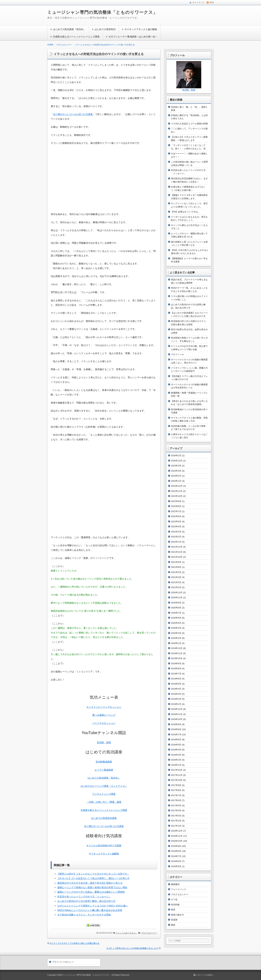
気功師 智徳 (104, 742)
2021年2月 (176, 587)
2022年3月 (176, 532)
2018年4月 (176, 750)
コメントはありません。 (127, 933)
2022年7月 (176, 511)
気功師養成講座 (104, 762)
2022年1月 (176, 542)
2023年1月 (176, 481)
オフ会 (174, 899)
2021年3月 (176, 582)
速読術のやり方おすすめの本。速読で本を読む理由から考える (90, 883)
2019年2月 (176, 699)
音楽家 (174, 920)
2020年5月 (176, 623)
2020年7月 (176, 613)
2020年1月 (176, 643)
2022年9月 (176, 501)
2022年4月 (176, 526)
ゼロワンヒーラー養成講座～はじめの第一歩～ (133, 37)
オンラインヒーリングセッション (104, 707)
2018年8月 (176, 729)
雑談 (173, 925)
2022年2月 (176, 537)
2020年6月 (176, 618)
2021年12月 (177, 547)
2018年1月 (176, 765)
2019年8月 (176, 668)
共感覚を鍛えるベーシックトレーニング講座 (76, 37)
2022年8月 (176, 506)
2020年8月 (176, 608)
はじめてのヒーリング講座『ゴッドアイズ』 (104, 786)
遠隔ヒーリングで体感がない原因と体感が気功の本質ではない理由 (92, 887)
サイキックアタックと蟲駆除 (104, 854)
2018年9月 (176, 724)
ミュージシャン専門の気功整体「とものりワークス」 (102, 12)
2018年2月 (176, 760)
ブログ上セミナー (149, 933)
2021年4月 (176, 577)
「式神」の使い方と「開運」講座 (104, 802)
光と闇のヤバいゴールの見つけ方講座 (73, 114)
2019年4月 (176, 689)
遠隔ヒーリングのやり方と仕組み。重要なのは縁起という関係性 (91, 892)
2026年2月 (176, 455)
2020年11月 (177, 597)
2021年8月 (176, 567)
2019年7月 (176, 674)
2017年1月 (176, 826)
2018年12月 (177, 709)
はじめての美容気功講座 (104, 818)
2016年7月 (176, 856)
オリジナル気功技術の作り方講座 (104, 845)
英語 (173, 910)
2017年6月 (176, 800)
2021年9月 (176, 562)
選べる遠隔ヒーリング (104, 715)
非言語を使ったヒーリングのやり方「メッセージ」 (84, 897)
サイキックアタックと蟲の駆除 (141, 29)
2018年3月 (176, 755)
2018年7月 (176, 735)
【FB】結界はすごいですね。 (185, 212)
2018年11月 (177, 714)
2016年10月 (177, 841)
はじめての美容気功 (105, 29)
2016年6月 (176, 861)
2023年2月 (176, 476)
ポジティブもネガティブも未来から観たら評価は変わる (74, 943)
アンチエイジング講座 (104, 794)
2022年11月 (177, 491)
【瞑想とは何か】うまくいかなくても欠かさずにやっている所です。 (93, 874)
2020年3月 (176, 633)
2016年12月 (177, 831)
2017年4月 (176, 810)
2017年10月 (177, 780)
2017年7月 (176, 795)
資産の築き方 (177, 915)
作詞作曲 (175, 905)
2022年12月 (177, 486)
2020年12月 (177, 593)
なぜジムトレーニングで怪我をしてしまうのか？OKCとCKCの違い (93, 906)
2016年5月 (176, 866)
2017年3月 (176, 816)
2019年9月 (176, 664)
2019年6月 (176, 679)
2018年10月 (177, 719)
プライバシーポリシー (63, 962)
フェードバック (179, 889)
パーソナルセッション (104, 723)
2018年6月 (176, 739)
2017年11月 (177, 775)
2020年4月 (176, 628)
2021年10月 (177, 557)
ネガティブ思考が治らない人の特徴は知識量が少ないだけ (132, 948)
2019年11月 (177, 653)
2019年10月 (177, 658)
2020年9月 (176, 603)
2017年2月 (176, 821)
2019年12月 (177, 648)
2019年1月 (176, 704)
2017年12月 (177, 770)
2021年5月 (176, 572)
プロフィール (177, 354)
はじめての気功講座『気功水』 (69, 29)
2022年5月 (176, 522)
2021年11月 (177, 552)
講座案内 (175, 884)
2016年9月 (176, 846)
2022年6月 (176, 516)
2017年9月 (176, 785)
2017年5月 (176, 805)
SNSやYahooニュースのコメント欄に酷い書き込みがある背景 (90, 910)
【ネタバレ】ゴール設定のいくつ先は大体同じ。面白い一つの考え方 (93, 878)
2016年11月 (177, 836)
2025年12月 (177, 461)
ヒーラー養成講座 (104, 770)
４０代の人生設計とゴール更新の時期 (189, 124)
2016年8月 (176, 851)
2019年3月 (176, 694)
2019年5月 (176, 684)
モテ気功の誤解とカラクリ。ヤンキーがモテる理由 (84, 915)
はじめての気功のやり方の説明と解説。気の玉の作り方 (86, 901)
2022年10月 (177, 496)
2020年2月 (176, 638)
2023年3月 (176, 471)
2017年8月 (176, 790)
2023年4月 (176, 466)
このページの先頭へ (204, 975)
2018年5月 (176, 745)
